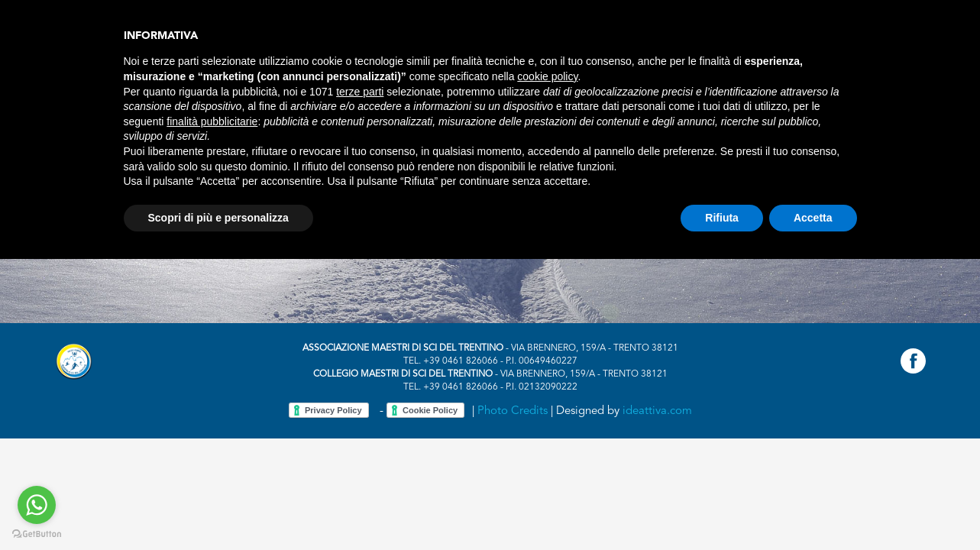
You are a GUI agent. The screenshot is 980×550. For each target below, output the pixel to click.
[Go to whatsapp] (37, 505)
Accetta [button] (813, 218)
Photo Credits (513, 411)
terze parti (360, 92)
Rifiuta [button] (722, 218)
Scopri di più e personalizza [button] (218, 218)
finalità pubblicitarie (212, 121)
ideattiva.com (657, 411)
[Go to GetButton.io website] (37, 534)
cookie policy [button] (547, 76)
